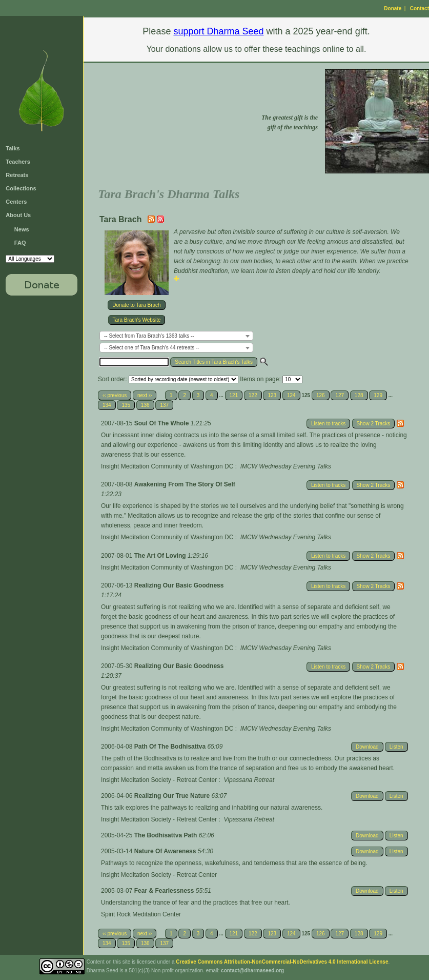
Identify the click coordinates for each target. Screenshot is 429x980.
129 (378, 395)
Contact (420, 8)
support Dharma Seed (218, 31)
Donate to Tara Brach (136, 305)
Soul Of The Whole (162, 423)
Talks (13, 148)
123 (272, 395)
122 (253, 395)
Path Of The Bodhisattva (171, 747)
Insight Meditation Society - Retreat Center (159, 780)
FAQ (20, 243)
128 (359, 395)
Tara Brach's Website (137, 320)
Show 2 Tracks (374, 424)
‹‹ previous (115, 395)
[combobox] (176, 336)
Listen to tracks (328, 424)
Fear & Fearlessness (165, 891)
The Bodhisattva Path (167, 835)
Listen (396, 747)
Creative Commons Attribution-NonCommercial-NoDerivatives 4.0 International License (282, 962)
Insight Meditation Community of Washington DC (167, 466)
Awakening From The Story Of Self (185, 484)
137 (164, 405)
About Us (18, 215)
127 (340, 395)
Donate (393, 8)
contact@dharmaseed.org (252, 971)
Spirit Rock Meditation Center (141, 914)
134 (107, 405)
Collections (21, 188)
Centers (16, 202)
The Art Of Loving (161, 556)
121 (234, 395)
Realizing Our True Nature (173, 796)
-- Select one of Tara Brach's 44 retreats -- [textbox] (152, 348)
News (22, 229)
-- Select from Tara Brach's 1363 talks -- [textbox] (149, 336)
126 (321, 395)
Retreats (17, 175)
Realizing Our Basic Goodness (179, 585)
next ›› (145, 395)
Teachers (18, 162)
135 (126, 405)
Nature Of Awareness (166, 851)
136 (145, 405)
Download (367, 747)
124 (291, 395)
